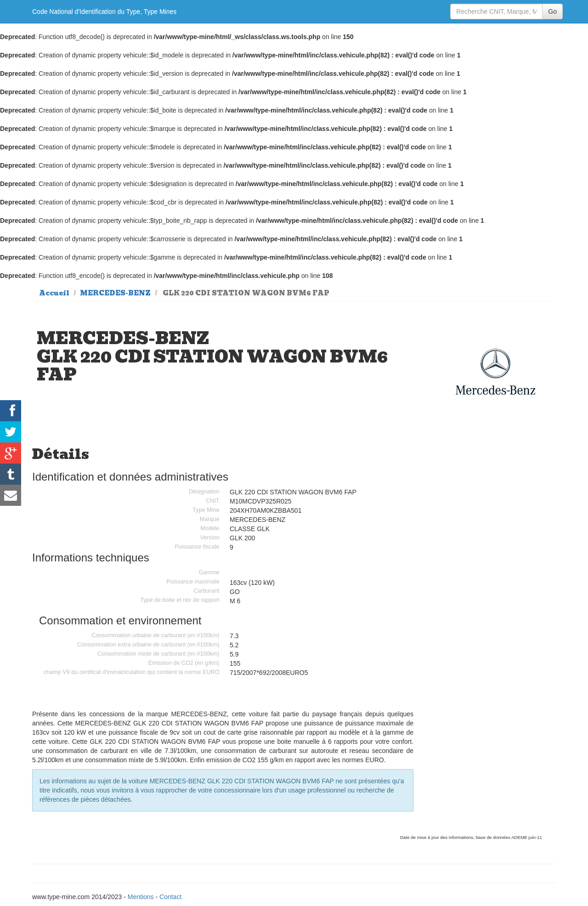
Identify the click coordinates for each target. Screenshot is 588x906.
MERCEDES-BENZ (115, 293)
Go (552, 11)
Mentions (141, 897)
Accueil (54, 293)
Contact (170, 897)
